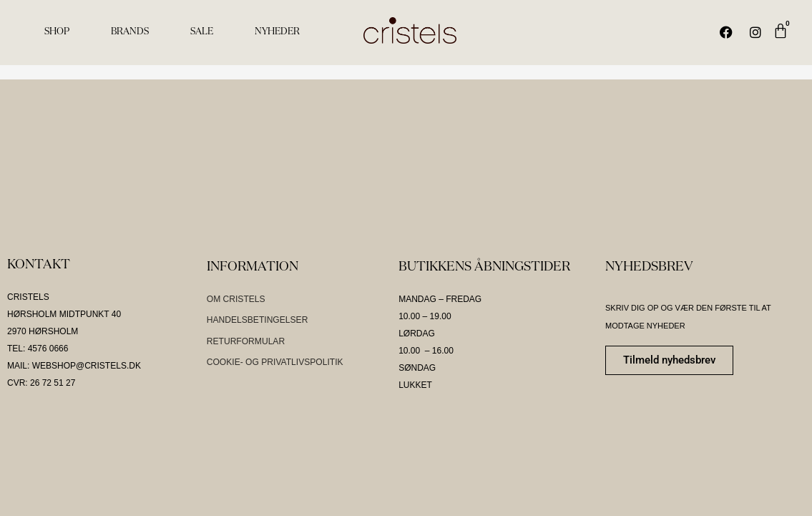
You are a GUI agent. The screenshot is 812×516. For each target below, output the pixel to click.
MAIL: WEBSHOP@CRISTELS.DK (74, 366)
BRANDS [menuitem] (130, 32)
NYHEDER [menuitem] (277, 32)
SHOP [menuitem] (57, 32)
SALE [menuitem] (202, 32)
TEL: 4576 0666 (38, 349)
